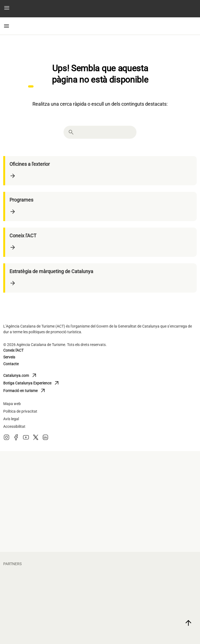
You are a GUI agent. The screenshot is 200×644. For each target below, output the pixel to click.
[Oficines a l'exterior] (101, 171)
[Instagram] (6, 439)
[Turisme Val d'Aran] (150, 513)
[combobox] (105, 132)
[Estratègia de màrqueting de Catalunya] (101, 278)
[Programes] (101, 206)
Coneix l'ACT (13, 350)
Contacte (11, 364)
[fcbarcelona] (50, 582)
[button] (7, 9)
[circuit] (150, 582)
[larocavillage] (50, 627)
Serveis (9, 357)
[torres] (150, 627)
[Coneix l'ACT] (101, 242)
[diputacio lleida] (150, 468)
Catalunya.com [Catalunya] (27, 376)
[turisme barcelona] (50, 513)
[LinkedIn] (45, 439)
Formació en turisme (27, 391)
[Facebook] (16, 439)
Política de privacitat (20, 411)
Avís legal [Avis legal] (11, 419)
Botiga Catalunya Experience (32, 383)
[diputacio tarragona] (50, 468)
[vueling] (50, 605)
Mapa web (12, 404)
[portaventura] (150, 605)
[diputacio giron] (50, 490)
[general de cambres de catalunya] (50, 535)
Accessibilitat (14, 426)
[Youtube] (26, 439)
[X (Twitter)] (36, 439)
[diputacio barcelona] (150, 490)
